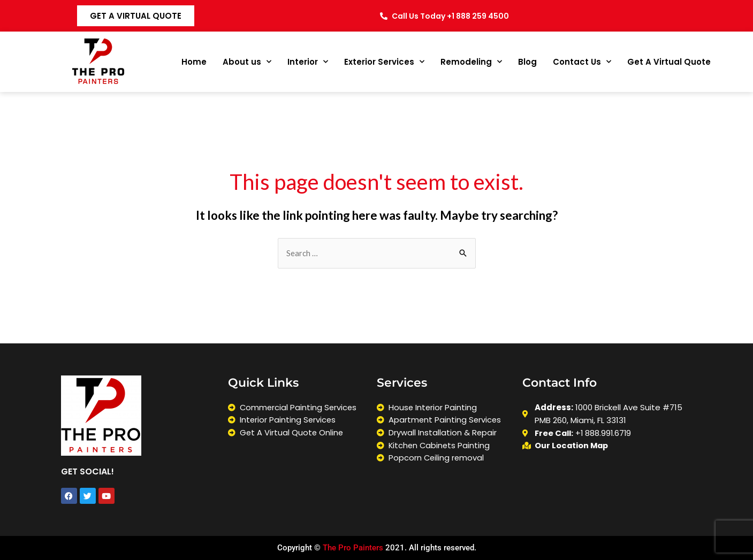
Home (194, 62)
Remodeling (471, 62)
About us (247, 62)
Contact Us (582, 62)
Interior (308, 62)
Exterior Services (384, 62)
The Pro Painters (353, 548)
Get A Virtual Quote (669, 62)
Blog (527, 62)
